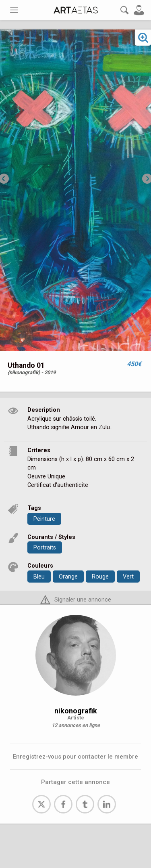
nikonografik (76, 711)
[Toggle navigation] (14, 10)
